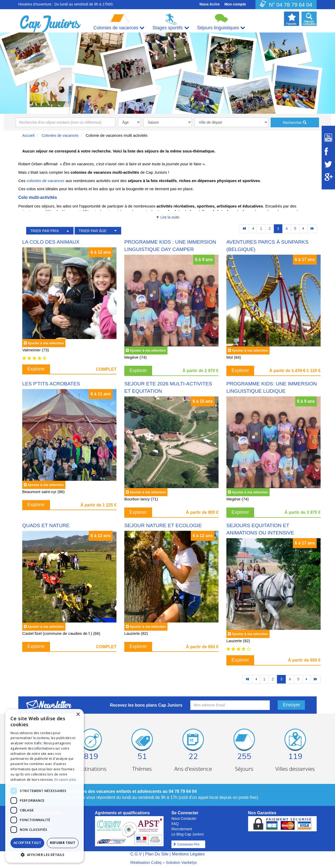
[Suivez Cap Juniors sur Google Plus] (328, 177)
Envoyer (292, 705)
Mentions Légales (188, 854)
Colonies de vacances (60, 135)
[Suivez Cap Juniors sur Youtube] (328, 138)
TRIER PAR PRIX (44, 231)
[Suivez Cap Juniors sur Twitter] (328, 164)
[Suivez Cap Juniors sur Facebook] (328, 151)
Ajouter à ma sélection (46, 343)
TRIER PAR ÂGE (93, 231)
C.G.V (136, 854)
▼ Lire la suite (167, 217)
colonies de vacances (45, 181)
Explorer (36, 369)
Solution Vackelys (182, 862)
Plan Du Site (157, 854)
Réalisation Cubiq (146, 862)
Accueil (28, 135)
